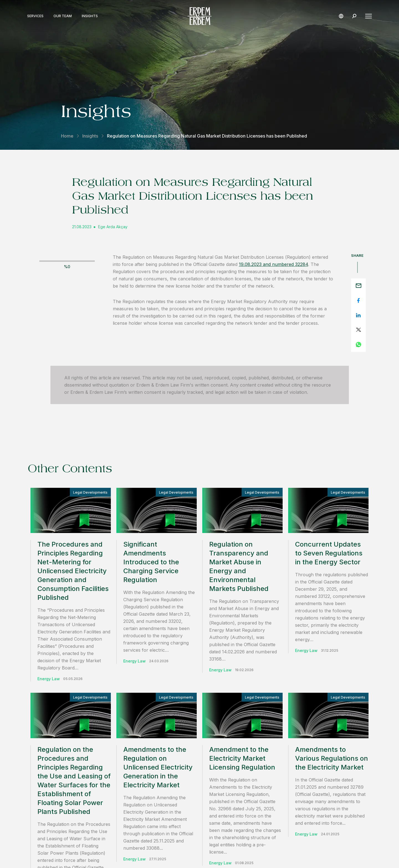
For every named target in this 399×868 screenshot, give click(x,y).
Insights (90, 16)
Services (36, 16)
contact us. (273, 736)
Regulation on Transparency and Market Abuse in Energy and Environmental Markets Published (239, 566)
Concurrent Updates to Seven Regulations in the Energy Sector (329, 553)
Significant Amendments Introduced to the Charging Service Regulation (151, 562)
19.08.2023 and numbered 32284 (273, 264)
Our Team (63, 16)
